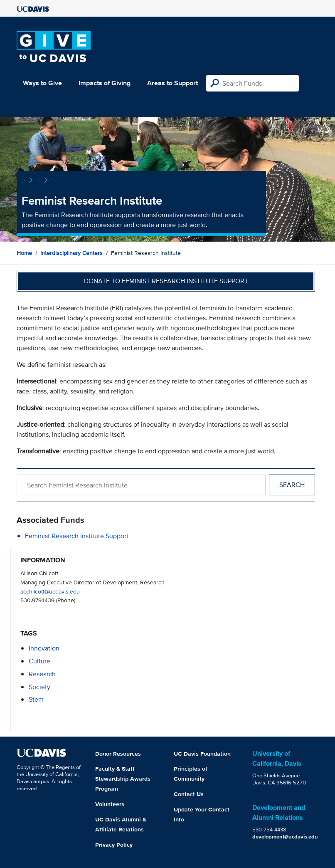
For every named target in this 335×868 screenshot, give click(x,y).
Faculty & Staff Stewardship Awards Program (123, 779)
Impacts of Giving (105, 83)
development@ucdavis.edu (285, 837)
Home (24, 253)
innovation (44, 648)
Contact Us (189, 794)
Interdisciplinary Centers (71, 253)
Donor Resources (118, 754)
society (39, 687)
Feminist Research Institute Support (77, 536)
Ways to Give (42, 83)
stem (36, 699)
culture (39, 661)
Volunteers (110, 804)
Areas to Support (172, 83)
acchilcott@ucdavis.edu (50, 591)
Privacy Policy (114, 845)
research (42, 674)
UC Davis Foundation (202, 754)
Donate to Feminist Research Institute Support (166, 281)
